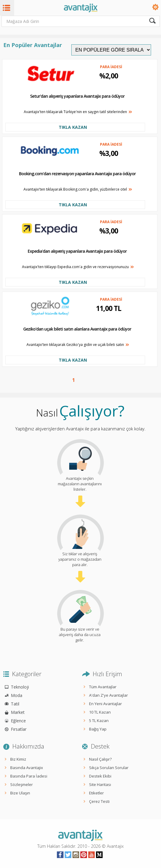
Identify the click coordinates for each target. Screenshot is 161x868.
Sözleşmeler (22, 784)
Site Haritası (100, 784)
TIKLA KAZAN (73, 127)
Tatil (15, 704)
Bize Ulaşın (20, 793)
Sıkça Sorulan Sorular (109, 768)
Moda (17, 695)
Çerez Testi (99, 801)
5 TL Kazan (99, 721)
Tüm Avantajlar (103, 687)
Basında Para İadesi (29, 776)
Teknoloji (20, 687)
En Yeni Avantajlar (105, 704)
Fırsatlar (19, 729)
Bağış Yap (98, 729)
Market (18, 712)
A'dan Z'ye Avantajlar (108, 695)
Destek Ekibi (100, 776)
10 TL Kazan (100, 712)
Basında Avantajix (27, 768)
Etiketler (96, 793)
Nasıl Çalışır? (100, 759)
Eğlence (18, 721)
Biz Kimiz (18, 759)
